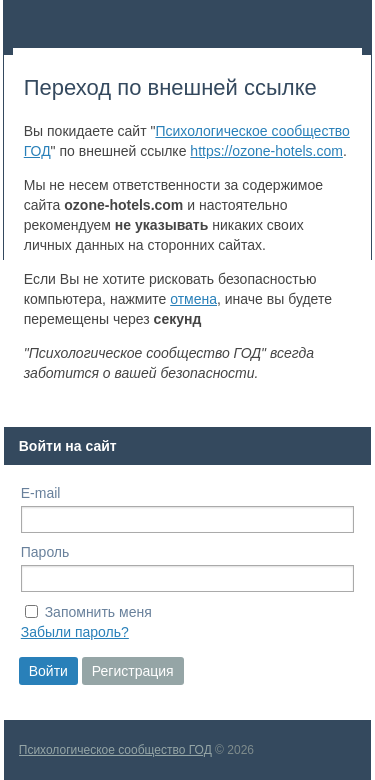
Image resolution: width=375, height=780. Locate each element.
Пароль (45, 552)
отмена (193, 299)
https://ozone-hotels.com (266, 151)
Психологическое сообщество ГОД (115, 750)
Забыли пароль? (75, 632)
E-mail (41, 493)
